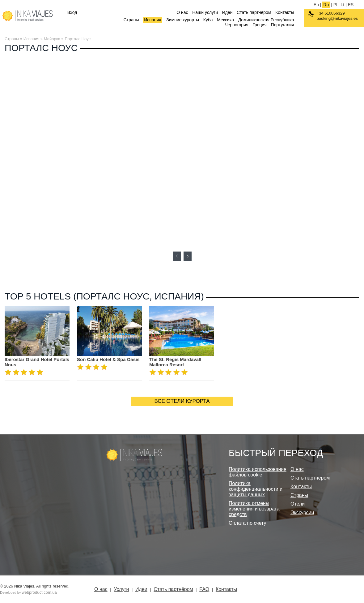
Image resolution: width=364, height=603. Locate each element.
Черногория (236, 25)
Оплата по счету (248, 523)
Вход (72, 12)
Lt (343, 5)
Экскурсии (302, 513)
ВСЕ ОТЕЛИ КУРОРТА (182, 401)
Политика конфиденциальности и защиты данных (256, 489)
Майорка (52, 39)
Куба (208, 20)
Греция (260, 25)
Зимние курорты (183, 20)
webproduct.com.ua (39, 592)
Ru (326, 5)
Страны (131, 20)
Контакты (285, 12)
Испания (153, 20)
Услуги (121, 589)
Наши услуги (205, 12)
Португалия (283, 25)
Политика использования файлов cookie (258, 472)
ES (351, 5)
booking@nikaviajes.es (337, 18)
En (316, 5)
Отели (298, 504)
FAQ (204, 589)
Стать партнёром (254, 12)
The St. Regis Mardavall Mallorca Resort (175, 362)
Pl (335, 5)
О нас (182, 12)
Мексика (225, 20)
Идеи (227, 12)
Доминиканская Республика (266, 20)
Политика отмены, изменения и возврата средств (254, 509)
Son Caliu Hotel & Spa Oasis (108, 359)
